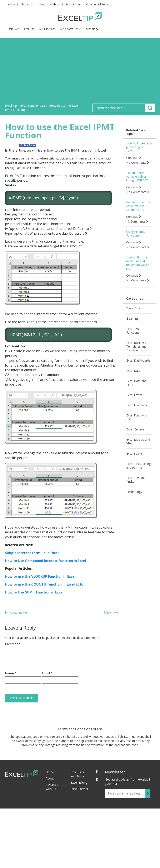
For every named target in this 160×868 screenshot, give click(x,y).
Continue (134, 158)
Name (11, 673)
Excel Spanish (135, 454)
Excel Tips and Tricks (136, 480)
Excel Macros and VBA (138, 442)
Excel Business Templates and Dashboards (136, 347)
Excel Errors (134, 395)
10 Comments (137, 221)
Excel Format (79, 789)
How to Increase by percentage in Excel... (139, 147)
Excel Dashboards (138, 361)
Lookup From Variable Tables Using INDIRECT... (138, 177)
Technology (91, 29)
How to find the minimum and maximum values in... (138, 263)
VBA (79, 29)
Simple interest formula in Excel (32, 553)
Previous (14, 612)
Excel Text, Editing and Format (138, 466)
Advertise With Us (51, 4)
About (50, 778)
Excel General (135, 429)
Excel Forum (76, 4)
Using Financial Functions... (136, 234)
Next (108, 612)
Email (47, 673)
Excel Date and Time (136, 383)
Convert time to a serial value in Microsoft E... (138, 206)
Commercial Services (102, 4)
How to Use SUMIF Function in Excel (34, 592)
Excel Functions (47, 29)
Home (12, 4)
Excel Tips (29, 29)
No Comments (138, 163)
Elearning (132, 319)
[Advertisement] (80, 72)
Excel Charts (66, 29)
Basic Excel (13, 29)
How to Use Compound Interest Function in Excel (46, 561)
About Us (28, 4)
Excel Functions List (137, 417)
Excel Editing (79, 783)
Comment (12, 644)
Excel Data (133, 371)
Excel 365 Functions (133, 331)
